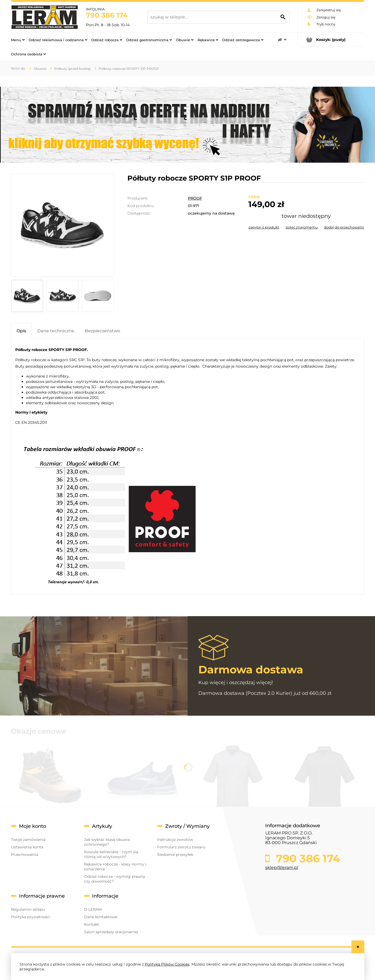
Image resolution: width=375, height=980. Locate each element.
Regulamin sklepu (28, 909)
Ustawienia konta (27, 847)
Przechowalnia (25, 855)
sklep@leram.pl (282, 867)
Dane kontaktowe (101, 917)
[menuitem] (18, 40)
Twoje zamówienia (28, 840)
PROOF (195, 198)
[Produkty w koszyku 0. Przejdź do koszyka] (331, 39)
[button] (264, 227)
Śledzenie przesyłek (175, 855)
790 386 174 (107, 15)
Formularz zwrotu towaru (181, 847)
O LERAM (93, 909)
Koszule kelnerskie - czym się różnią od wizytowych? (111, 854)
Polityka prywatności (31, 917)
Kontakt (92, 924)
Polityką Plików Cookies (167, 964)
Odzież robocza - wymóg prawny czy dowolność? (115, 879)
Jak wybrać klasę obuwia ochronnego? (107, 842)
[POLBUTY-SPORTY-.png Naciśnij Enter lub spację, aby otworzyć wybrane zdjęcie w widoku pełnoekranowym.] (62, 225)
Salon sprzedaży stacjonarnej (111, 932)
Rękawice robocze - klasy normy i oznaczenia (115, 867)
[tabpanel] (188, 467)
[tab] (21, 331)
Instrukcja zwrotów (175, 840)
